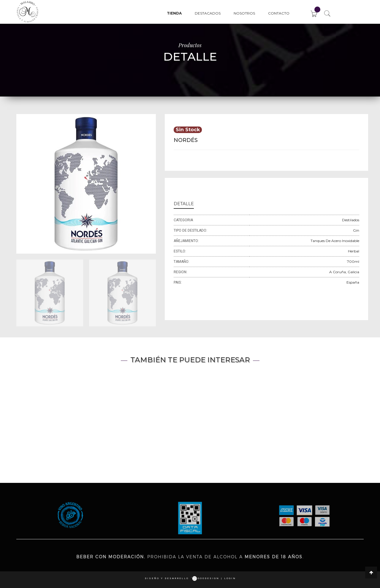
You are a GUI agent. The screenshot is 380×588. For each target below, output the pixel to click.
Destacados (208, 13)
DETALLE (184, 204)
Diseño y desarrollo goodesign (182, 578)
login (230, 578)
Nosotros (244, 13)
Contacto (279, 13)
